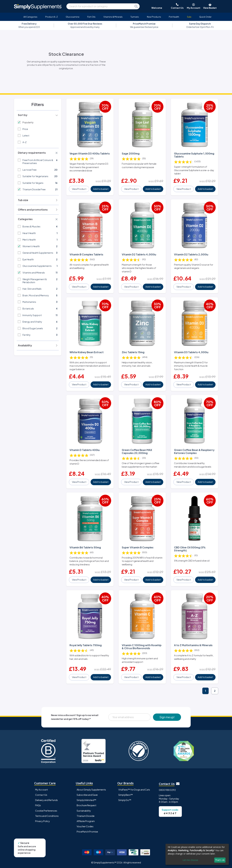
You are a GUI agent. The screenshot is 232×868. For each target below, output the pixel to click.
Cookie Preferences (46, 811)
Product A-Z (52, 17)
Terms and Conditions (47, 816)
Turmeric (135, 17)
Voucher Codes (85, 826)
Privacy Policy (43, 821)
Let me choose (190, 860)
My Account (41, 790)
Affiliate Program (86, 821)
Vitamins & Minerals (113, 17)
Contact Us (41, 795)
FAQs (38, 805)
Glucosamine (73, 17)
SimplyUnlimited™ (86, 800)
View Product (79, 189)
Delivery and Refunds (46, 800)
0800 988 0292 (167, 790)
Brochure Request (86, 805)
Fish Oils (91, 17)
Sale (189, 17)
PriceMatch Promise (87, 832)
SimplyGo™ (125, 800)
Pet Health (174, 17)
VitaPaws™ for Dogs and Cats (134, 790)
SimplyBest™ (126, 795)
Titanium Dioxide (86, 816)
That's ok (220, 860)
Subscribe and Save (87, 795)
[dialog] (197, 854)
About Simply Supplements (91, 790)
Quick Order (205, 17)
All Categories (30, 17)
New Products (154, 17)
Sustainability (84, 811)
